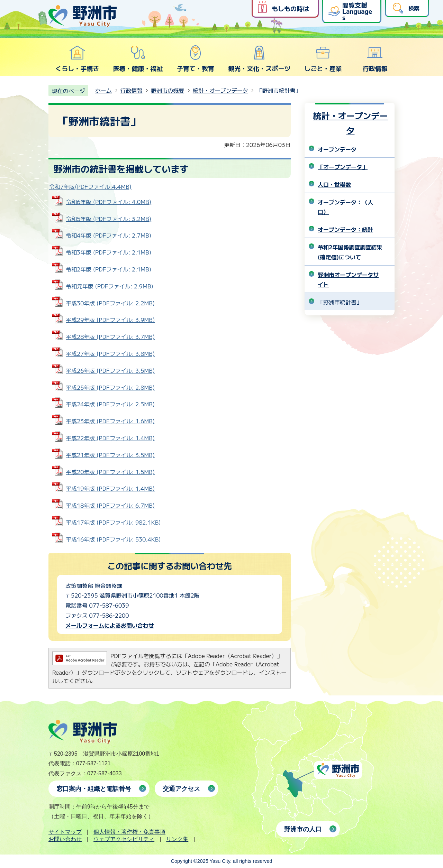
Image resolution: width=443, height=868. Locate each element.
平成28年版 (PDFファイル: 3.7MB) (110, 336)
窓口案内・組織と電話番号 (94, 789)
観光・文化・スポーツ (259, 59)
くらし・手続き (77, 59)
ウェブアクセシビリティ (124, 839)
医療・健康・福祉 (138, 59)
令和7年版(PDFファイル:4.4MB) (90, 186)
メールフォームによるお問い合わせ (110, 625)
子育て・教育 (196, 59)
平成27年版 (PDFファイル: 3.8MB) (110, 353)
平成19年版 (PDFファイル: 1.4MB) (110, 488)
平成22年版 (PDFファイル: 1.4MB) (110, 438)
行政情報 (375, 59)
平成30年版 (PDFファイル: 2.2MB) (110, 303)
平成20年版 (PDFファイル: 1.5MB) (110, 472)
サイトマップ (65, 832)
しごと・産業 (323, 59)
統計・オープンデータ (220, 90)
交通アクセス (181, 789)
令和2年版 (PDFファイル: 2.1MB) (109, 269)
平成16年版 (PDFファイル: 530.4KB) (113, 539)
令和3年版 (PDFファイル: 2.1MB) (109, 252)
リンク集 (177, 839)
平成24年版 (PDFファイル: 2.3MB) (110, 404)
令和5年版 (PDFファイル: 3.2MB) (109, 219)
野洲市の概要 (168, 90)
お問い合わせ (65, 839)
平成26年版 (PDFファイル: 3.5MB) (110, 370)
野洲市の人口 (303, 829)
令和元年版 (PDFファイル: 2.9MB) (110, 286)
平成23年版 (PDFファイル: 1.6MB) (110, 421)
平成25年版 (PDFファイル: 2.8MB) (110, 387)
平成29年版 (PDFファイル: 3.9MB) (110, 320)
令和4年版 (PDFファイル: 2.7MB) (109, 235)
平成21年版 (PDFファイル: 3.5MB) (110, 455)
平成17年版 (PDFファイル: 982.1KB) (113, 522)
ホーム (103, 90)
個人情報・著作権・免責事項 (129, 832)
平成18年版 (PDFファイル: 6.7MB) (110, 505)
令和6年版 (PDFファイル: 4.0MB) (109, 202)
